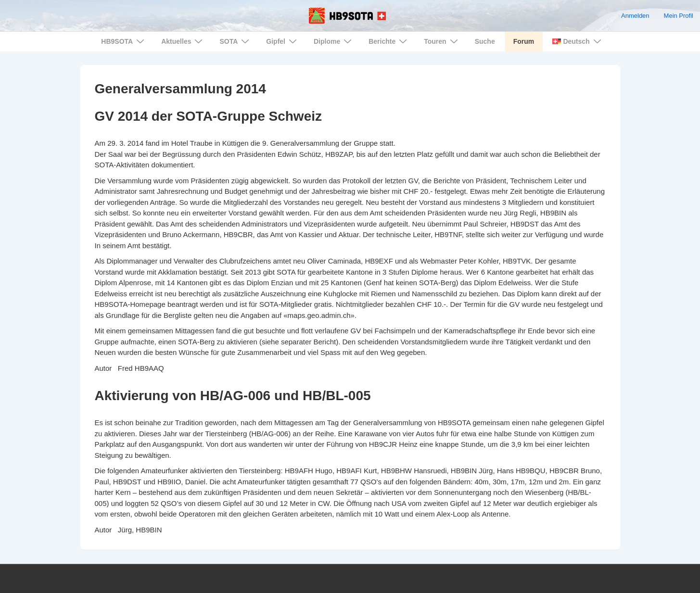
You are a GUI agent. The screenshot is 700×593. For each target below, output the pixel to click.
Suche (485, 41)
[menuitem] (576, 42)
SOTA (235, 41)
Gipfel (283, 41)
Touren (442, 41)
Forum (524, 41)
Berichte (389, 41)
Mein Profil (679, 16)
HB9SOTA (124, 41)
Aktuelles (183, 41)
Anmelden (635, 16)
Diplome (334, 41)
